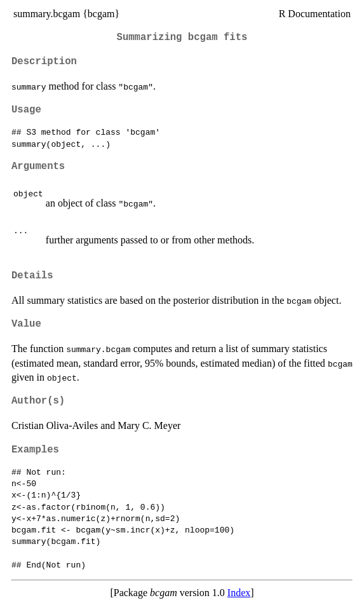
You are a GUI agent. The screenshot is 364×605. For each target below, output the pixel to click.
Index (239, 593)
